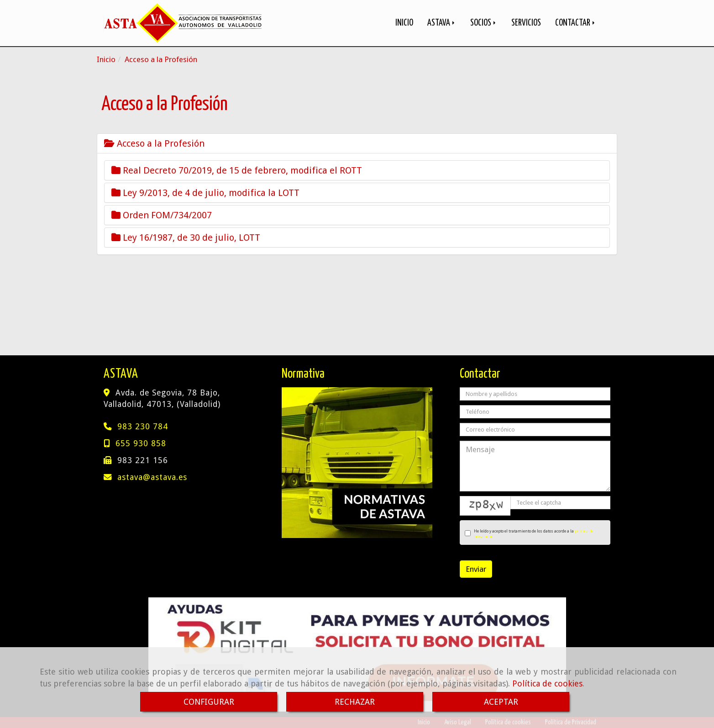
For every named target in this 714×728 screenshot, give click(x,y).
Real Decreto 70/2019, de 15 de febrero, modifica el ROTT (237, 170)
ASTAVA (442, 23)
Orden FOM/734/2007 (162, 215)
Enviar (476, 569)
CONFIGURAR (209, 702)
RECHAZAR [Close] (355, 702)
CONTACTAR (576, 23)
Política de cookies (547, 683)
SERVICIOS (526, 23)
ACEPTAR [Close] (501, 702)
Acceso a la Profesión (154, 143)
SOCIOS (484, 23)
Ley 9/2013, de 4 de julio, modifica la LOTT (205, 193)
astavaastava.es (152, 477)
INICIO (404, 23)
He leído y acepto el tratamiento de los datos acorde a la (529, 534)
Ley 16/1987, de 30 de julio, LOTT (186, 237)
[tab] (357, 143)
